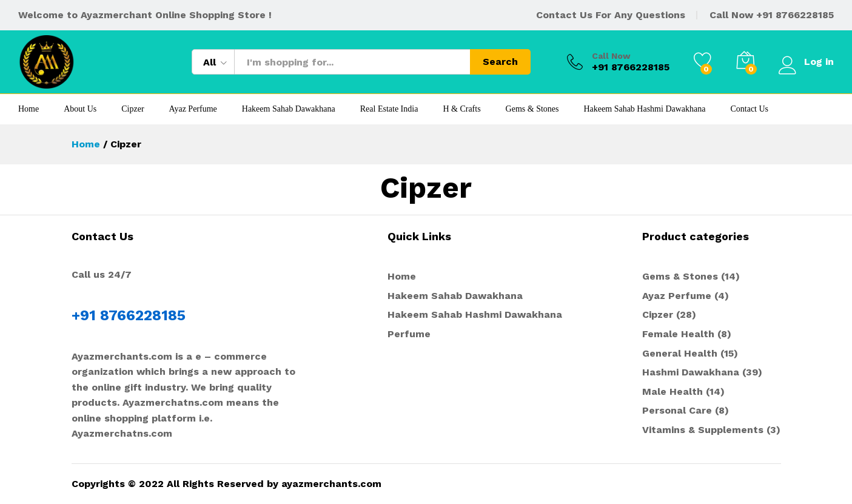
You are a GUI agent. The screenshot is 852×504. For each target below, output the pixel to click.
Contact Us (749, 109)
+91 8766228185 (795, 15)
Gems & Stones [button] (532, 109)
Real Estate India (389, 109)
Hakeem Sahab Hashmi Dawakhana (644, 109)
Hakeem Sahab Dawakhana (289, 109)
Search (500, 62)
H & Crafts (461, 109)
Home (29, 109)
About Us (80, 109)
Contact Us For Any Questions (611, 15)
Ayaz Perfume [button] (193, 109)
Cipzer (132, 109)
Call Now (611, 56)
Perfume (409, 334)
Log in (806, 62)
